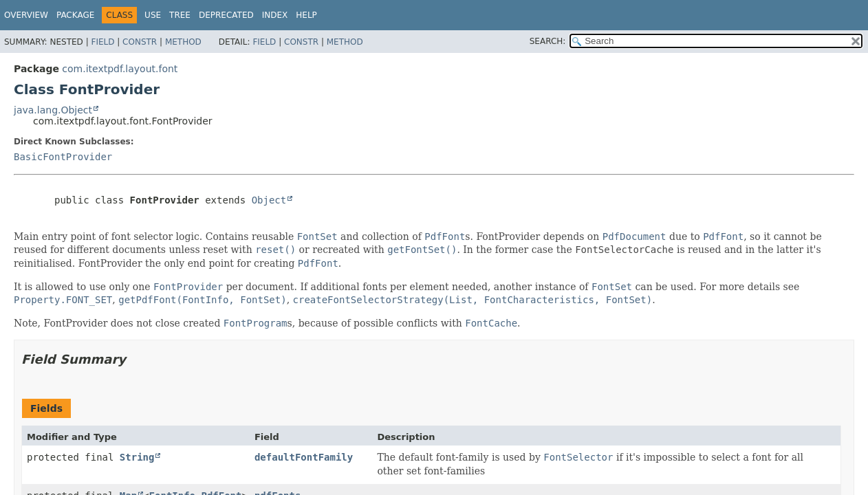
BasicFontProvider (63, 157)
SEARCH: (548, 41)
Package (75, 15)
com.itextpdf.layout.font (120, 69)
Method (183, 42)
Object (269, 200)
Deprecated (226, 15)
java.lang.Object (53, 110)
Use (153, 15)
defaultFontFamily (304, 457)
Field (102, 42)
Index (275, 15)
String (137, 457)
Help (306, 15)
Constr (140, 42)
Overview (26, 15)
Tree (180, 15)
